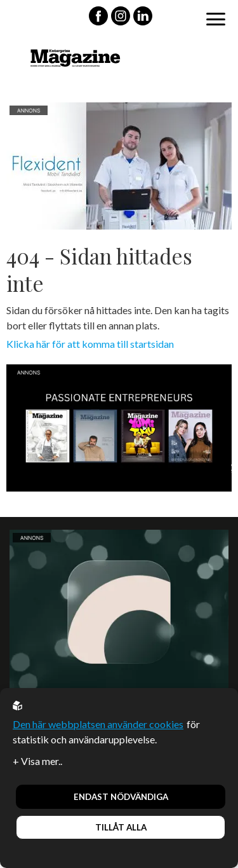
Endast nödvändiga (121, 797)
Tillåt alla (121, 827)
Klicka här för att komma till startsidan (90, 344)
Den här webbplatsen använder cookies (98, 724)
